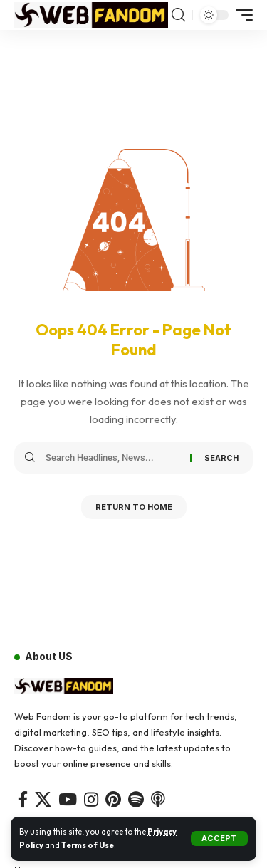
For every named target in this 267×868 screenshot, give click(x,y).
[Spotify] (136, 799)
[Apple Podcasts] (158, 799)
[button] (219, 838)
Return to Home (134, 507)
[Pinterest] (113, 799)
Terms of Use (88, 845)
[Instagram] (91, 799)
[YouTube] (68, 799)
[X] (43, 799)
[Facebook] (23, 799)
